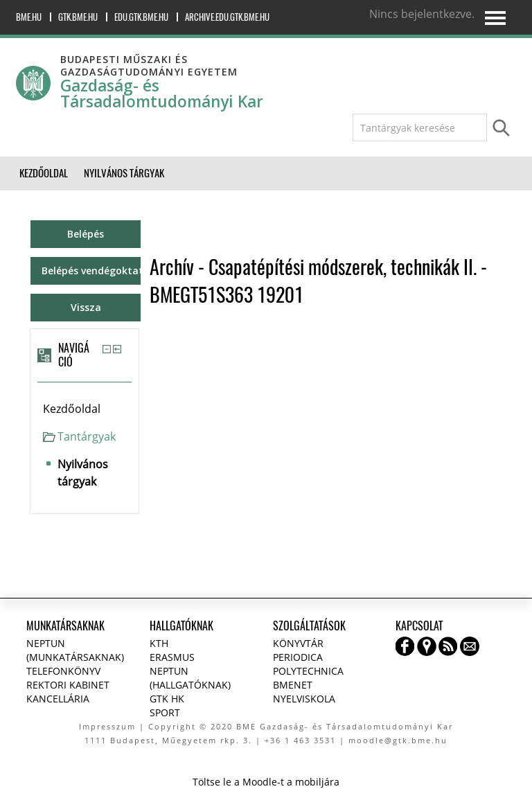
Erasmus (172, 657)
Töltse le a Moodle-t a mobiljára (266, 782)
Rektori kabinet (68, 685)
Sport (165, 712)
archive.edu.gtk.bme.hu (227, 17)
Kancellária (58, 699)
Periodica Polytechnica (308, 664)
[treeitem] (85, 409)
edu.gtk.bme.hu (141, 17)
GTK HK (167, 699)
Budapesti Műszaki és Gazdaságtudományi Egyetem (149, 65)
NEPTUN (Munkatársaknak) (75, 650)
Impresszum (107, 726)
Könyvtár (298, 643)
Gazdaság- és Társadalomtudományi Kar (162, 94)
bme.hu (29, 17)
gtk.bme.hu (78, 17)
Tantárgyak (87, 436)
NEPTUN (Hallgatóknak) (190, 678)
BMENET (293, 685)
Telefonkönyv (63, 671)
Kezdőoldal (72, 409)
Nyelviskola (304, 699)
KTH (159, 643)
